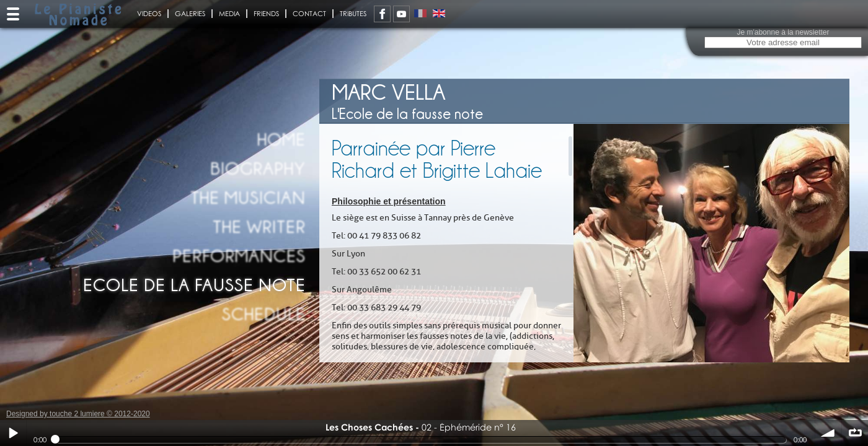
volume (828, 433)
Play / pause (13, 433)
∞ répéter (855, 433)
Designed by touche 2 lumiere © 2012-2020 (78, 414)
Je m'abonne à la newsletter (783, 32)
